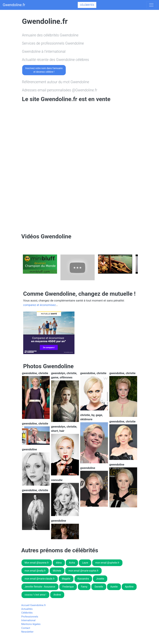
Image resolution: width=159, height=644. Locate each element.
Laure (85, 563)
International (28, 620)
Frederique (68, 587)
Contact (26, 628)
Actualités (27, 609)
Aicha (72, 563)
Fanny (84, 587)
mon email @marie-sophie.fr (84, 571)
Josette (100, 579)
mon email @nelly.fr (35, 571)
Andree (57, 595)
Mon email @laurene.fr (37, 563)
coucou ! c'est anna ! (35, 595)
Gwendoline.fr (14, 5)
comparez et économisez (39, 305)
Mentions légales (31, 624)
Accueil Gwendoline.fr (34, 605)
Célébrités (87, 5)
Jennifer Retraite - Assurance (40, 587)
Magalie (66, 579)
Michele (57, 571)
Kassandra (83, 579)
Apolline (129, 587)
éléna (59, 563)
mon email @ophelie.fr (107, 563)
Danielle (99, 587)
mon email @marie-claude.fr (40, 579)
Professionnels (30, 617)
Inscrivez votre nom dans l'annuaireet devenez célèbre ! (44, 70)
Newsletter (27, 632)
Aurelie (114, 587)
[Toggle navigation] (151, 5)
